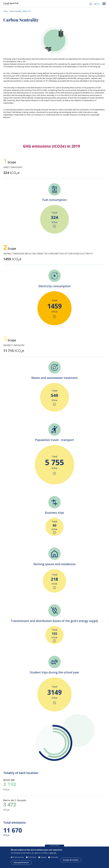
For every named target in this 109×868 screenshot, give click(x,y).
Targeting (43, 859)
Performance (32, 859)
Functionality (54, 859)
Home (5, 11)
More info (53, 854)
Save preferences (21, 864)
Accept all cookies (71, 861)
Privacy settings (55, 847)
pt (96, 4)
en (99, 4)
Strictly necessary (18, 859)
